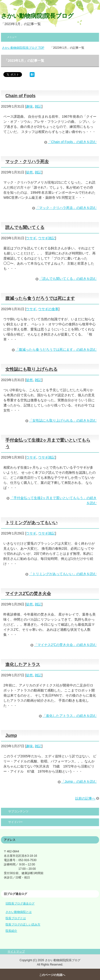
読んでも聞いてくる (25, 227)
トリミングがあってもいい (31, 523)
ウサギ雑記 (47, 238)
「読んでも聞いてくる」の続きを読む (68, 279)
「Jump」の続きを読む (79, 781)
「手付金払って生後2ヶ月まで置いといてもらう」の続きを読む (53, 500)
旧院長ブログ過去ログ (20, 904)
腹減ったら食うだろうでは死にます (40, 298)
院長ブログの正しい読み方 (23, 925)
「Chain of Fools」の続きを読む (72, 142)
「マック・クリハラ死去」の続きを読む (66, 208)
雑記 (38, 106)
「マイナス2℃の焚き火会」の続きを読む (65, 645)
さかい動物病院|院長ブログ (37, 16)
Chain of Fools (20, 96)
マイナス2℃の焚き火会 (28, 594)
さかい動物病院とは (19, 912)
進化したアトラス (23, 665)
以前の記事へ (85, 798)
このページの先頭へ (52, 975)
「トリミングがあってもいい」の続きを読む (63, 574)
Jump (11, 735)
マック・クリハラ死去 (27, 162)
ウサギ (31, 238)
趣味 (29, 106)
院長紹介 (11, 931)
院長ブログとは (16, 918)
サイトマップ (16, 952)
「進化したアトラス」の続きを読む (70, 716)
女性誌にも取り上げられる (31, 369)
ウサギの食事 (48, 309)
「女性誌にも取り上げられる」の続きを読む (63, 420)
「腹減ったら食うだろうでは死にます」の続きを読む (56, 350)
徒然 (29, 172)
